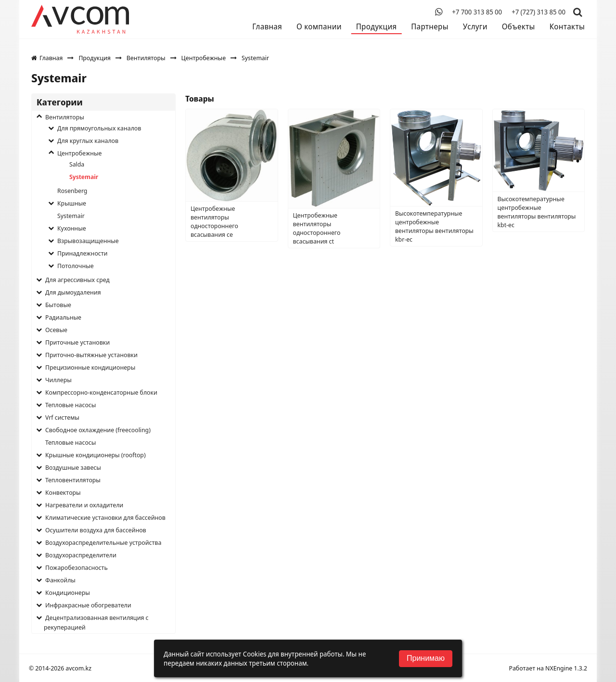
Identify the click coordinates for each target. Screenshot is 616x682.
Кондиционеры (68, 592)
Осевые (56, 330)
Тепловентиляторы (73, 480)
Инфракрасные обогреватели (88, 605)
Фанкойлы (60, 580)
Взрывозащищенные (88, 241)
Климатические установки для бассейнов (105, 517)
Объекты (519, 26)
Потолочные (76, 266)
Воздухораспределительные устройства (103, 542)
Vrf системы (62, 417)
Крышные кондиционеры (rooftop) (96, 455)
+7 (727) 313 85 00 (539, 12)
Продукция (376, 26)
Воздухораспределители (81, 555)
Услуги (475, 26)
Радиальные (63, 317)
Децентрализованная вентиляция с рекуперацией (96, 622)
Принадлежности (83, 253)
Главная (267, 26)
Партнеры (430, 26)
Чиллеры (58, 380)
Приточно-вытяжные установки (91, 355)
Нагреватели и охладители (84, 505)
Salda (77, 164)
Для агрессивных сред (77, 280)
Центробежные (204, 58)
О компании (319, 26)
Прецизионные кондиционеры (90, 367)
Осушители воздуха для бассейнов (96, 530)
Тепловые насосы (71, 405)
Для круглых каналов (88, 141)
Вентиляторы (146, 58)
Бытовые (58, 305)
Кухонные (72, 228)
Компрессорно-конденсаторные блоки (101, 392)
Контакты (567, 26)
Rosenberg (72, 191)
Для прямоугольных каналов (99, 128)
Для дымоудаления (73, 292)
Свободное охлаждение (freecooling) (98, 430)
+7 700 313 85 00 (477, 12)
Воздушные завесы (73, 467)
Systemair (84, 177)
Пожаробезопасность (77, 567)
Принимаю (426, 658)
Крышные (72, 203)
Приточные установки (77, 342)
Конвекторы (63, 492)
